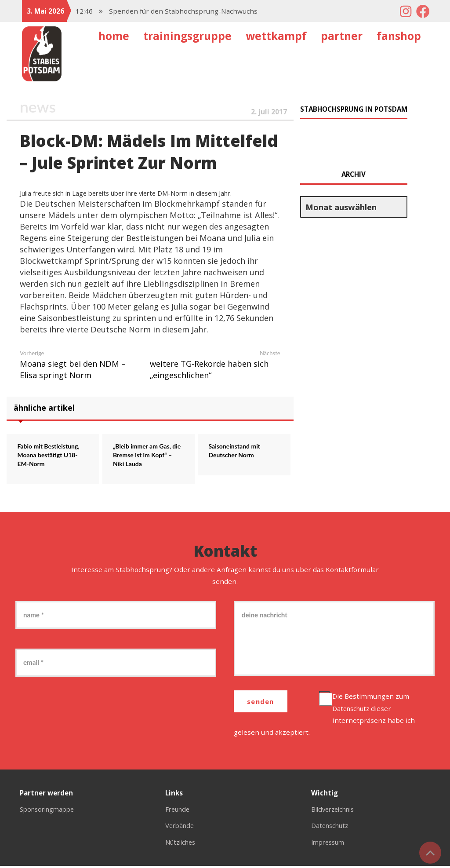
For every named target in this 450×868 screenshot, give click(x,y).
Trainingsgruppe (187, 36)
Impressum (330, 844)
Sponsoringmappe (50, 811)
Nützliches (182, 844)
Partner (342, 36)
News (38, 107)
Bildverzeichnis (336, 811)
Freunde (179, 811)
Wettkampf (276, 36)
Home (114, 36)
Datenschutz (354, 710)
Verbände (181, 828)
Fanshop (399, 36)
